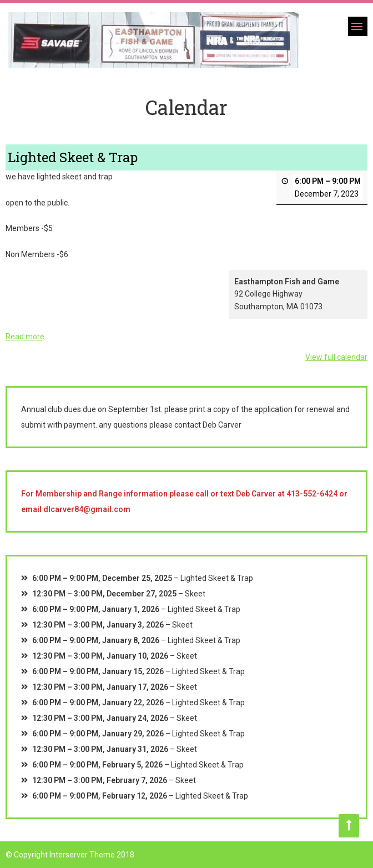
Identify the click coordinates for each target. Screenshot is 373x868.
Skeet (195, 594)
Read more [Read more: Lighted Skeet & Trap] (25, 337)
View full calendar (336, 358)
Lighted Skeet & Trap (217, 578)
